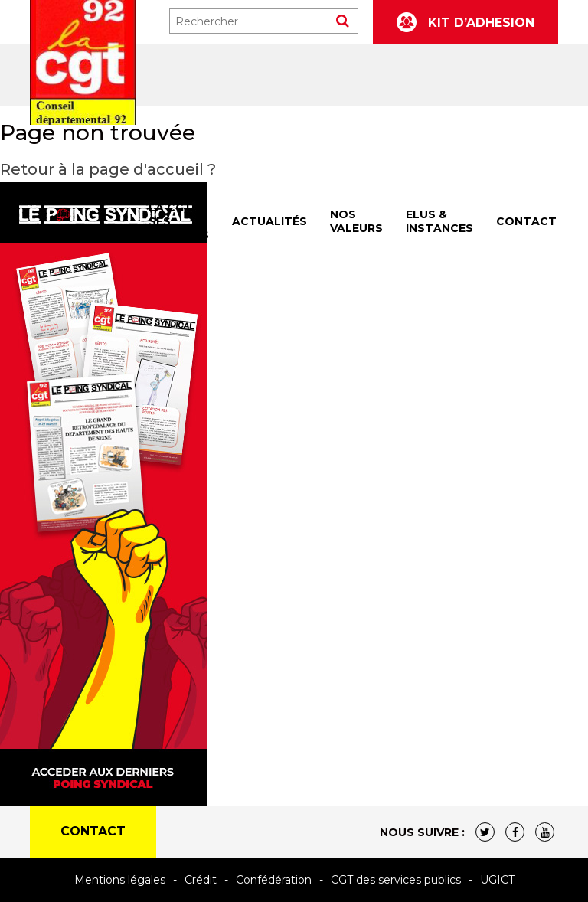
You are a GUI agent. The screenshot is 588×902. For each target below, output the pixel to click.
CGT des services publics (396, 880)
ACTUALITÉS (269, 221)
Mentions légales (120, 880)
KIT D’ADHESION (465, 22)
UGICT (497, 880)
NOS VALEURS (356, 221)
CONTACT (526, 221)
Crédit (201, 880)
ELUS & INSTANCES (439, 221)
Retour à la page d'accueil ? (108, 169)
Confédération (274, 880)
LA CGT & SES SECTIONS (179, 221)
